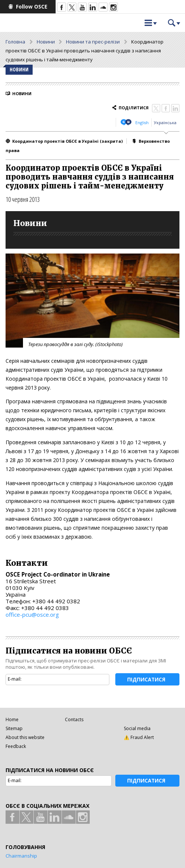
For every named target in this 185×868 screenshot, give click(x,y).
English (142, 122)
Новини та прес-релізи (93, 42)
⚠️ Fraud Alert (139, 737)
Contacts (74, 719)
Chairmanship (21, 856)
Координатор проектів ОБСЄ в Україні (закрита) (67, 141)
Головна (15, 42)
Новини (46, 42)
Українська (165, 122)
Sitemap (14, 728)
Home (12, 719)
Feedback (16, 746)
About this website (25, 737)
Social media (137, 728)
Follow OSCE (32, 7)
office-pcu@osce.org (32, 614)
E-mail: (15, 679)
